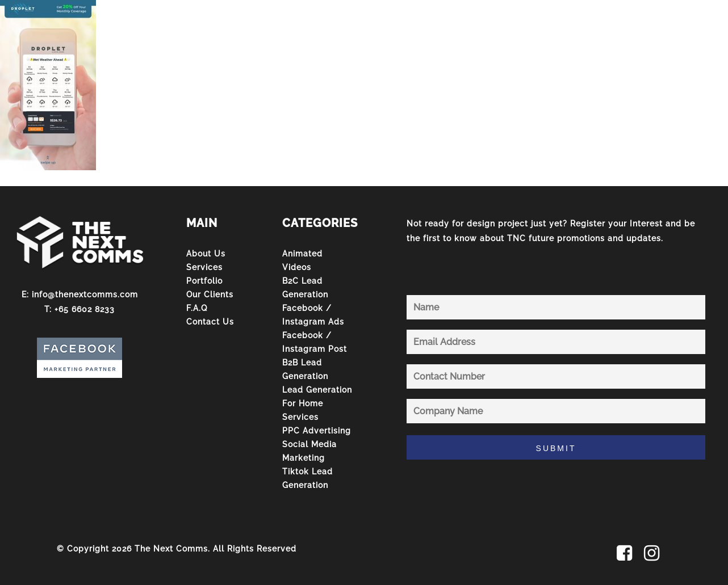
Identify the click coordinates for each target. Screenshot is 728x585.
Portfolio (204, 281)
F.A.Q (197, 308)
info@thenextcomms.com (85, 294)
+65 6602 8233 (85, 309)
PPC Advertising (317, 431)
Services (204, 267)
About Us (206, 254)
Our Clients (210, 294)
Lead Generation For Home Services (317, 403)
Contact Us (210, 322)
